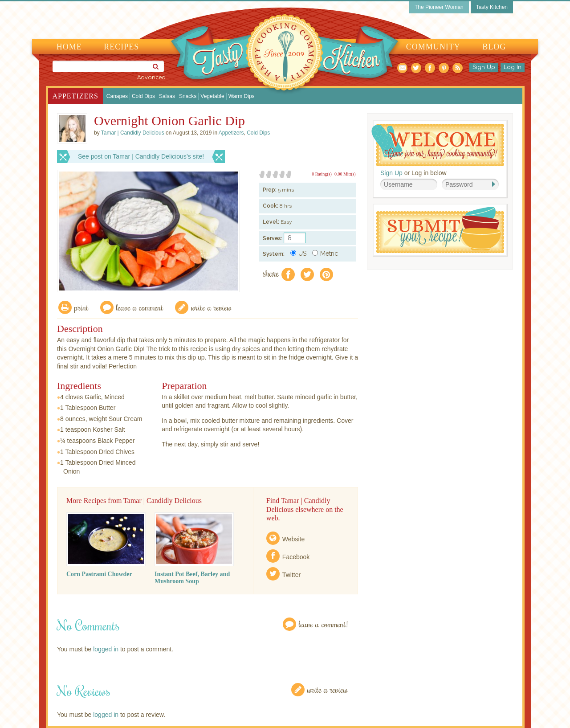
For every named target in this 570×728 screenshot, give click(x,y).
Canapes (117, 96)
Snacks (188, 96)
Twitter (291, 575)
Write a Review (328, 689)
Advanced (151, 78)
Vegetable (212, 96)
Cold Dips (143, 96)
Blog (494, 47)
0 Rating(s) (322, 174)
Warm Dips (242, 96)
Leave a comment (140, 307)
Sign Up (484, 67)
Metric (325, 254)
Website (293, 539)
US (298, 254)
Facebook (296, 557)
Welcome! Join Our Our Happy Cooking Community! (438, 145)
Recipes (121, 47)
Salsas (167, 96)
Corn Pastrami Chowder (99, 574)
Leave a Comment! (323, 624)
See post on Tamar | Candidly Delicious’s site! (141, 156)
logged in (106, 649)
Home (69, 47)
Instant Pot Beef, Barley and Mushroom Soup (192, 578)
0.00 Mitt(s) (345, 174)
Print (81, 307)
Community (433, 47)
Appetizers (75, 96)
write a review (211, 307)
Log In (513, 67)
